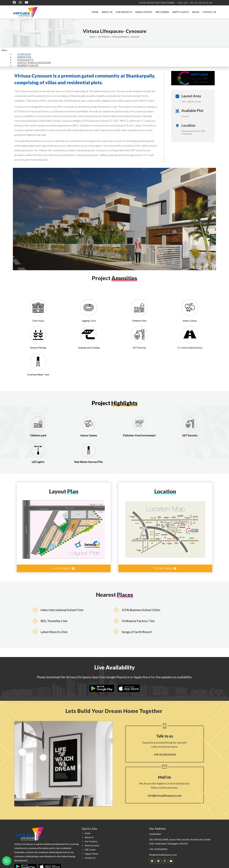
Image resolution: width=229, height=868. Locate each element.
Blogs (196, 12)
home (88, 833)
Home (95, 12)
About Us (107, 12)
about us (89, 837)
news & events (92, 845)
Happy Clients (181, 12)
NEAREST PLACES (28, 65)
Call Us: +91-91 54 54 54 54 (195, 3)
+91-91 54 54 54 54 (165, 755)
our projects (91, 841)
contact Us (90, 858)
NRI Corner (162, 12)
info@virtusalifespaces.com (165, 796)
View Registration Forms (157, 3)
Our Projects (124, 12)
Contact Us (209, 12)
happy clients (91, 854)
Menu (5, 50)
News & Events (144, 12)
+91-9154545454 (158, 849)
